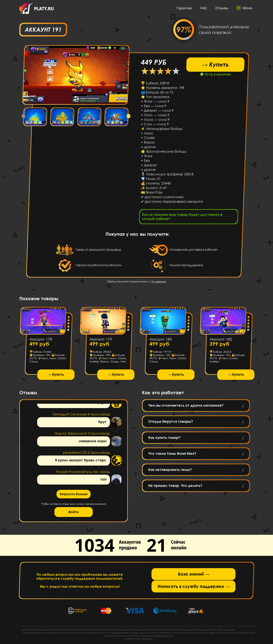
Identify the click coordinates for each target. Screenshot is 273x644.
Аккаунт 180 (161, 339)
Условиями (159, 281)
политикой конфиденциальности (158, 636)
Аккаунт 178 (41, 339)
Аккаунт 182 (221, 339)
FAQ (204, 8)
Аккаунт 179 (101, 339)
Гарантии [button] (184, 8)
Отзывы (222, 8)
